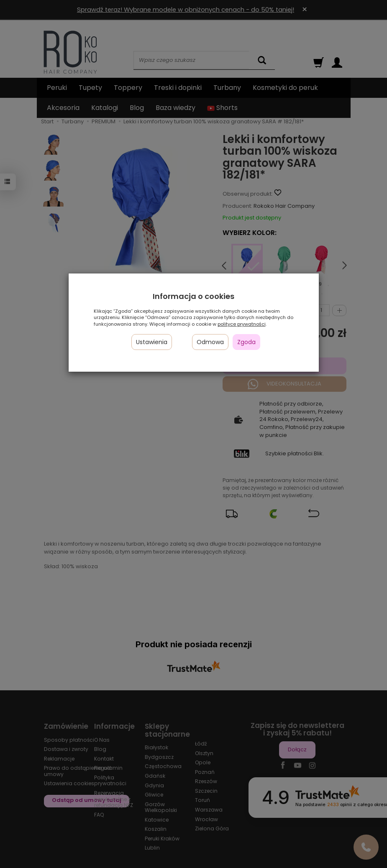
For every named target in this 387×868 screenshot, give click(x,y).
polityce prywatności (242, 324)
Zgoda (246, 342)
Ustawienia (152, 342)
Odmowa (210, 342)
